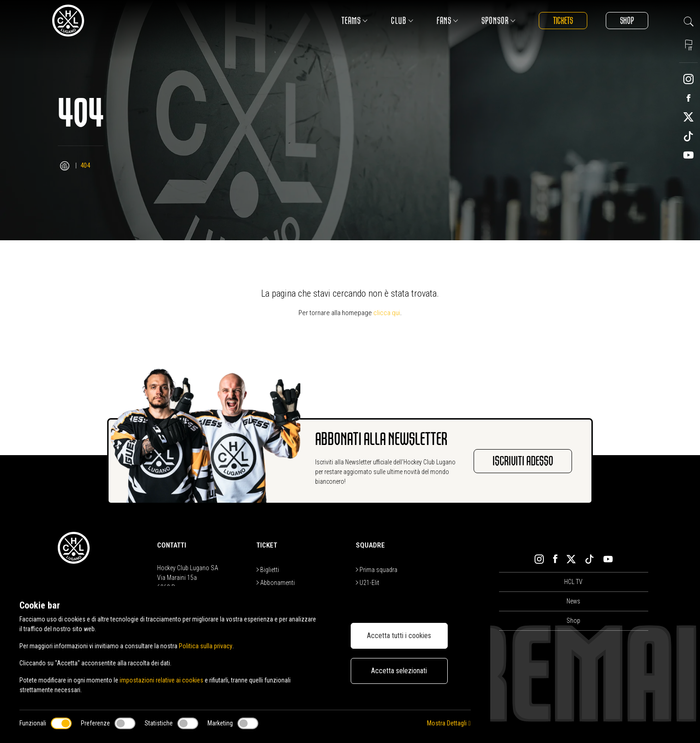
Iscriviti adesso (523, 461)
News (573, 601)
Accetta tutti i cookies (399, 636)
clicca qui (387, 313)
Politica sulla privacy (205, 646)
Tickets (563, 21)
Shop (627, 21)
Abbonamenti (276, 583)
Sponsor (499, 21)
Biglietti (268, 570)
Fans (447, 21)
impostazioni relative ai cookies (161, 680)
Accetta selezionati (399, 671)
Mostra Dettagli (449, 723)
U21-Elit (368, 583)
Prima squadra (377, 570)
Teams (355, 21)
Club (402, 21)
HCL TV (573, 582)
